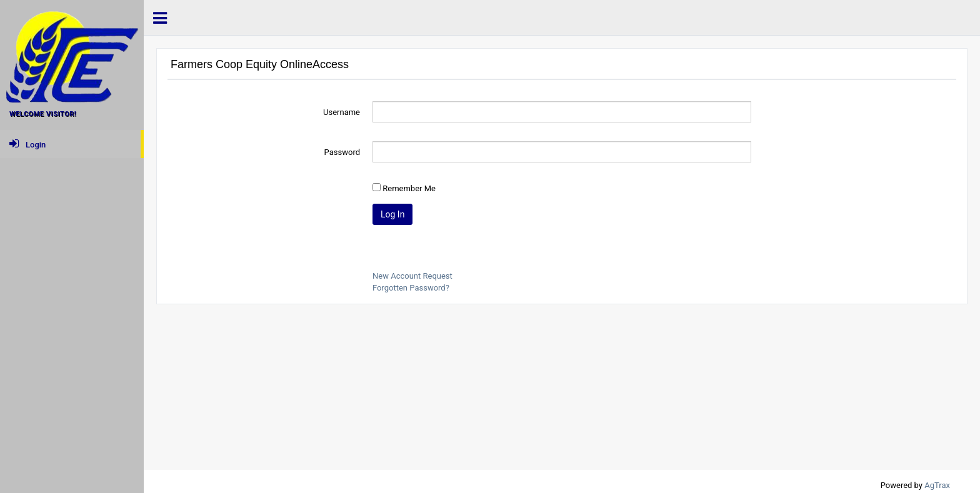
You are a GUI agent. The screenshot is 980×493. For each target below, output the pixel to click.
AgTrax (937, 485)
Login (27, 144)
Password (342, 152)
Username (342, 112)
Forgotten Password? (411, 288)
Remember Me (409, 188)
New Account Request (412, 276)
